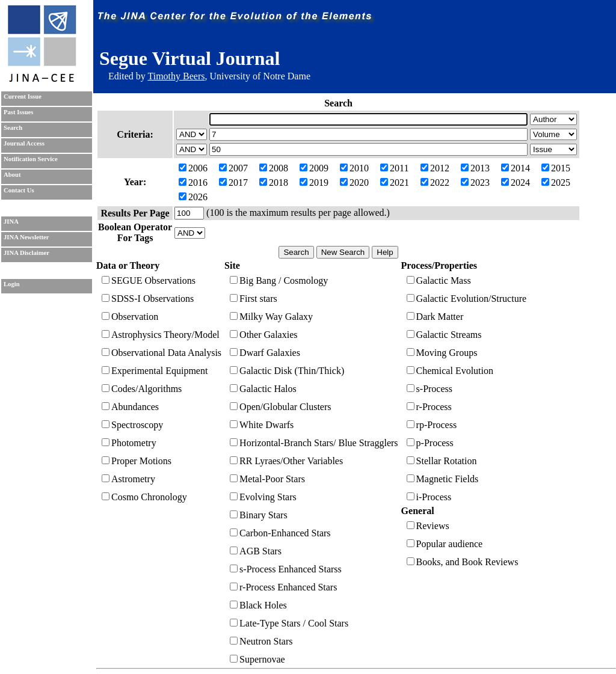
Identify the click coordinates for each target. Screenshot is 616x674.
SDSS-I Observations (148, 299)
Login (12, 284)
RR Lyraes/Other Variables (286, 461)
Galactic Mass (439, 280)
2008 (274, 168)
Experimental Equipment (155, 371)
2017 (233, 182)
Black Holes (258, 605)
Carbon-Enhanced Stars (280, 533)
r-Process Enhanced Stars (283, 587)
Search (13, 128)
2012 (435, 168)
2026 (193, 197)
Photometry (129, 443)
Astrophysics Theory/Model (161, 335)
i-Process (429, 497)
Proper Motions (137, 461)
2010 (354, 168)
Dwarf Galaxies (265, 353)
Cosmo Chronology (144, 497)
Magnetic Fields (443, 479)
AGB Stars (256, 551)
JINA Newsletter (26, 237)
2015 (556, 168)
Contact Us (19, 190)
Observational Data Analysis (162, 353)
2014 (516, 168)
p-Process (430, 443)
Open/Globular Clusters (280, 407)
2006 (193, 168)
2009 (314, 168)
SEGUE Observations (149, 280)
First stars (254, 299)
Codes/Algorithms (142, 389)
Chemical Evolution (450, 371)
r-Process (429, 407)
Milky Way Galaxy (271, 317)
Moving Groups (442, 353)
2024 (516, 182)
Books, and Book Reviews (463, 562)
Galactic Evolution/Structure (467, 299)
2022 (435, 182)
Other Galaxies (263, 335)
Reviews (428, 526)
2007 (233, 168)
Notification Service (31, 159)
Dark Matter (435, 317)
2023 (475, 182)
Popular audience (445, 544)
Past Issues (18, 112)
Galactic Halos (263, 389)
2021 (395, 182)
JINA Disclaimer (26, 253)
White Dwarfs (262, 425)
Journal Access (24, 143)
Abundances (130, 407)
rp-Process (432, 425)
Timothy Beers (176, 76)
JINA (11, 222)
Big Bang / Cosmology (279, 280)
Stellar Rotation (442, 461)
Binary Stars (259, 515)
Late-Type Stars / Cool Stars (289, 623)
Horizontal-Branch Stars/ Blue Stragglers (314, 443)
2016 (193, 182)
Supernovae (257, 659)
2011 (394, 168)
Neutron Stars (261, 641)
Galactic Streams (444, 335)
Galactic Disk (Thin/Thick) (287, 371)
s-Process (430, 389)
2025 (556, 182)
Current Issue (23, 97)
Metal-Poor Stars (267, 479)
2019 (314, 182)
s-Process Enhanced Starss (286, 569)
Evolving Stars (263, 497)
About (12, 175)
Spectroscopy (132, 425)
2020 (354, 182)
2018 (274, 182)
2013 (475, 168)
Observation (130, 317)
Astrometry (128, 479)
